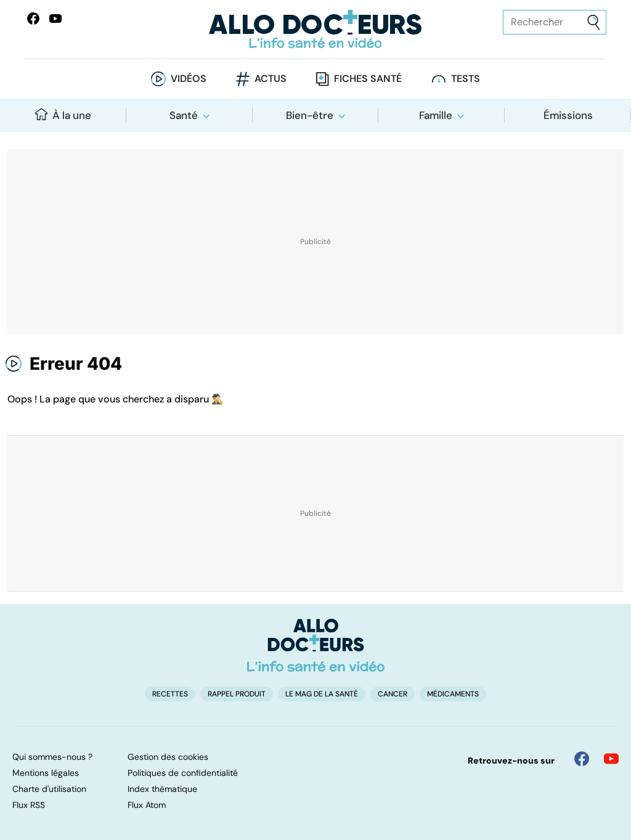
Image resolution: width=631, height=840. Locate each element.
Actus (271, 79)
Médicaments (453, 694)
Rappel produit (237, 694)
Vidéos (189, 79)
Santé (184, 115)
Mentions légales (46, 773)
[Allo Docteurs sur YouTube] (55, 18)
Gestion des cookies (168, 757)
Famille (436, 115)
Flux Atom (147, 805)
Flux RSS (29, 805)
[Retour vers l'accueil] (315, 29)
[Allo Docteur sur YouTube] (611, 759)
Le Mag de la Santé (322, 694)
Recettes (170, 694)
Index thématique (162, 789)
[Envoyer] (594, 22)
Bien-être (310, 115)
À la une (63, 115)
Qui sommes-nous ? (52, 757)
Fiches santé (368, 79)
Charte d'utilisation (49, 789)
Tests (466, 79)
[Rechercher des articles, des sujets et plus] (555, 22)
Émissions (568, 115)
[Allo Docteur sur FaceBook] (33, 18)
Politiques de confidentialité (183, 773)
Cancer (393, 694)
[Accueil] (316, 645)
